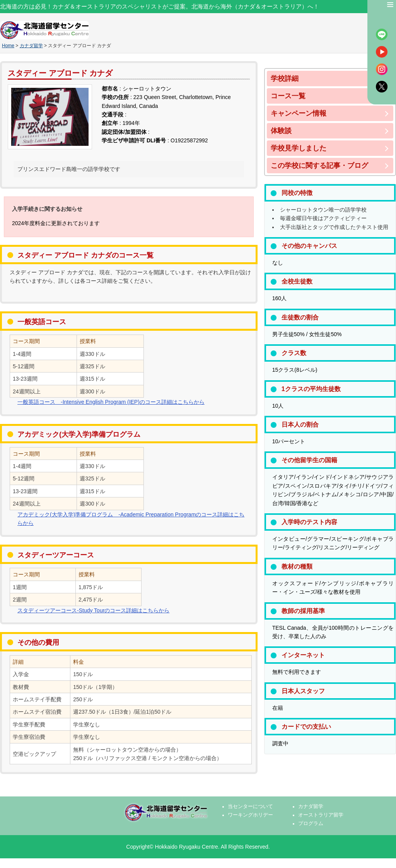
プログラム (311, 824)
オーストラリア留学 (321, 815)
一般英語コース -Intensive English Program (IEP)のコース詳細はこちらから (111, 402)
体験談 (281, 131)
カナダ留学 (31, 46)
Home (8, 46)
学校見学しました (299, 148)
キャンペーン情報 (299, 113)
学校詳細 (285, 79)
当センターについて (250, 806)
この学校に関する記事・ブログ (319, 166)
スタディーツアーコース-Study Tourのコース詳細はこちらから (93, 610)
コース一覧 (288, 96)
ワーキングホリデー (250, 815)
